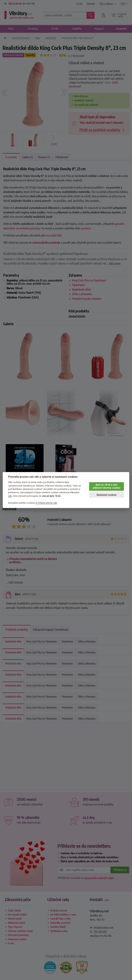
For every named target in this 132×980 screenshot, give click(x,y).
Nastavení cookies (106, 495)
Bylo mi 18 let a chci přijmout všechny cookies (107, 486)
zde (10, 496)
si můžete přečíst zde (46, 503)
